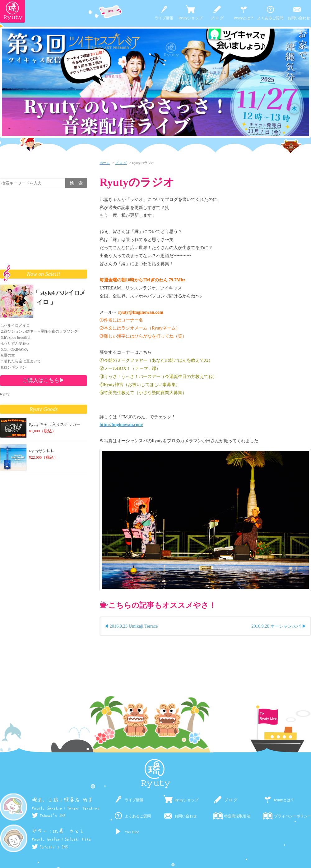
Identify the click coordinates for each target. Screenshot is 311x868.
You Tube (132, 832)
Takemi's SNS (49, 816)
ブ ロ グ (217, 18)
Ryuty (5, 394)
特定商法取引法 (237, 816)
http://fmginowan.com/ (121, 425)
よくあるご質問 (270, 18)
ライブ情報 (164, 18)
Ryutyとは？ (244, 18)
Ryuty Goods (44, 409)
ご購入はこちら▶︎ (44, 380)
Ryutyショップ (190, 18)
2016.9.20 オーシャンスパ (276, 626)
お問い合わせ (299, 18)
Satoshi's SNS (50, 847)
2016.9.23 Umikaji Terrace (134, 626)
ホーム (105, 163)
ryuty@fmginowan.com (141, 312)
